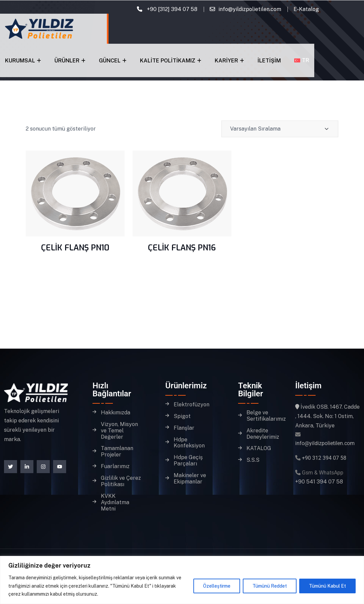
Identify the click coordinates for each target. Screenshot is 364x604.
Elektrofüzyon (192, 405)
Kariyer (226, 61)
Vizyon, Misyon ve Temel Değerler (119, 431)
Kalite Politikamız (168, 61)
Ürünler (67, 61)
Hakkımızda (116, 413)
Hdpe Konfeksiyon (189, 443)
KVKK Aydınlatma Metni (115, 502)
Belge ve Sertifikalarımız (266, 416)
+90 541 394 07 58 (319, 482)
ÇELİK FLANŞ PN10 (75, 248)
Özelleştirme (217, 586)
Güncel (110, 61)
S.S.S (253, 460)
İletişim (269, 61)
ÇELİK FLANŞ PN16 (182, 248)
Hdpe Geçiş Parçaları (188, 461)
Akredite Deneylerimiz (263, 434)
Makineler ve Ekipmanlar (190, 479)
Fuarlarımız (115, 466)
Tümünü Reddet (270, 586)
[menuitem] (302, 60)
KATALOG (259, 448)
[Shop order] (280, 129)
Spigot (182, 416)
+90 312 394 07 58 (324, 458)
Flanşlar (184, 428)
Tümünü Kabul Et (327, 586)
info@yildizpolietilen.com (250, 9)
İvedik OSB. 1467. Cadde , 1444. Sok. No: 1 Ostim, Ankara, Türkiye (327, 416)
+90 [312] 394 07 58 (171, 9)
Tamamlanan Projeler (117, 452)
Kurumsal (20, 61)
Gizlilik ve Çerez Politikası (121, 481)
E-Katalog (306, 9)
